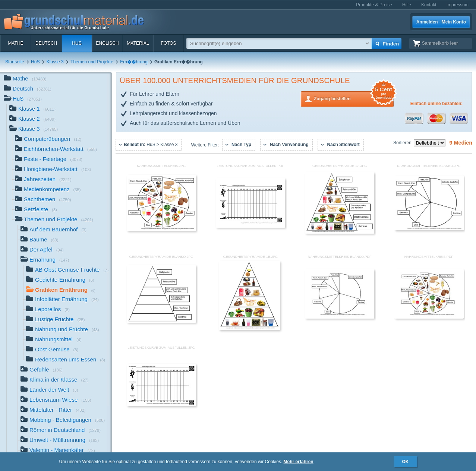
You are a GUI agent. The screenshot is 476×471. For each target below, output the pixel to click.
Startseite (15, 62)
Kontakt (429, 5)
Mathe (15, 43)
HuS (77, 43)
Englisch (107, 43)
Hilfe (407, 5)
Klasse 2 (32, 119)
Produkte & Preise (374, 5)
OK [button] (406, 462)
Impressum (458, 5)
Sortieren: (404, 143)
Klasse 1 (32, 109)
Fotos (168, 43)
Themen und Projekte (92, 62)
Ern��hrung (134, 62)
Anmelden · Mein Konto (441, 22)
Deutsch (46, 43)
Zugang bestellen (354, 98)
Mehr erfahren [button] (299, 462)
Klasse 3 (55, 62)
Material (138, 43)
